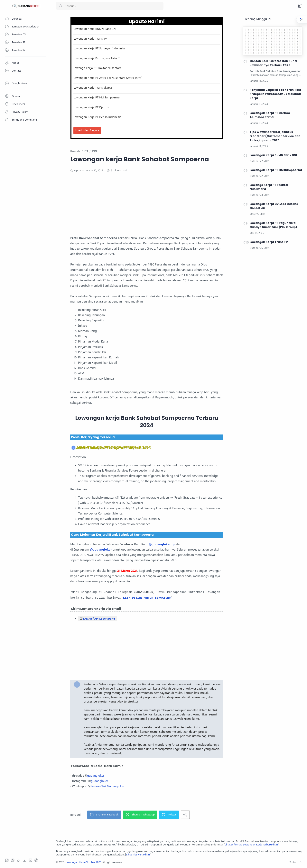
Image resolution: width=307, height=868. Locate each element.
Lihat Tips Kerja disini (138, 855)
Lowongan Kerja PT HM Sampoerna (97, 97)
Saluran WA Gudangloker (107, 786)
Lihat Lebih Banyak (87, 130)
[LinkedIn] (30, 860)
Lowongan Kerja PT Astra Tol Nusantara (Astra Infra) (108, 78)
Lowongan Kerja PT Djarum (91, 107)
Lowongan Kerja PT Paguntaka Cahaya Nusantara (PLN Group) (273, 225)
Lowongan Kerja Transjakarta (93, 88)
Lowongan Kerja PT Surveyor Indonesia (99, 48)
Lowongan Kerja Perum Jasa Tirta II (97, 58)
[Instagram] (13, 860)
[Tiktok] (36, 860)
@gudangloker (101, 549)
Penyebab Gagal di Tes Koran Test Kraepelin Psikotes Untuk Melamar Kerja (275, 94)
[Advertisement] (147, 208)
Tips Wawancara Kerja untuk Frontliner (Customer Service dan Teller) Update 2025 (275, 136)
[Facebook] (7, 860)
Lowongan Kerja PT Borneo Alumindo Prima (270, 115)
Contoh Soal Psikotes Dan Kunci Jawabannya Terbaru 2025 (273, 63)
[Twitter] (19, 860)
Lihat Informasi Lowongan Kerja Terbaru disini (252, 845)
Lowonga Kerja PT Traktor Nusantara (98, 68)
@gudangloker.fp (162, 544)
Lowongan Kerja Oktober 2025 (84, 862)
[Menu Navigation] (7, 6)
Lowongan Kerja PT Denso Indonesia (97, 117)
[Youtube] (24, 860)
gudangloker (96, 775)
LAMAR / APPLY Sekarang (99, 619)
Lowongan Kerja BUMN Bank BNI (95, 29)
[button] (300, 6)
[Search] (110, 6)
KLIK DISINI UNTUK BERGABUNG (147, 598)
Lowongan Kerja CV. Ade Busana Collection (274, 206)
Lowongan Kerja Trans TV (90, 39)
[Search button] (60, 6)
